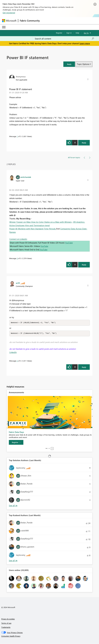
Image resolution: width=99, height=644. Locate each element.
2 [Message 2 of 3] (17, 361)
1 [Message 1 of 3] (17, 136)
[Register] (16, 443)
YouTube (69, 243)
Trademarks (6, 627)
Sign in (69, 33)
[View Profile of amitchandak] (26, 177)
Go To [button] (86, 33)
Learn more (85, 43)
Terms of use (6, 623)
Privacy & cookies (8, 619)
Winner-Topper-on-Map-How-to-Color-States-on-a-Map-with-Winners (40, 222)
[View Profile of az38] (18, 283)
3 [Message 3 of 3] (17, 258)
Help (77, 33)
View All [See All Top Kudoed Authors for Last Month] (13, 561)
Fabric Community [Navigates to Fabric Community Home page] (30, 21)
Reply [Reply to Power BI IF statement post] (84, 143)
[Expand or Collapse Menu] (4, 27)
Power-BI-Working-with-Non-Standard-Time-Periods (33, 229)
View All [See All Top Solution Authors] (13, 506)
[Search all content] (64, 39)
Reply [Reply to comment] (84, 265)
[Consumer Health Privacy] (50, 636)
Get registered (9, 13)
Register (59, 33)
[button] (69, 64)
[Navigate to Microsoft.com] (9, 21)
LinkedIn (13, 353)
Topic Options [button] (83, 64)
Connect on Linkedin (18, 239)
